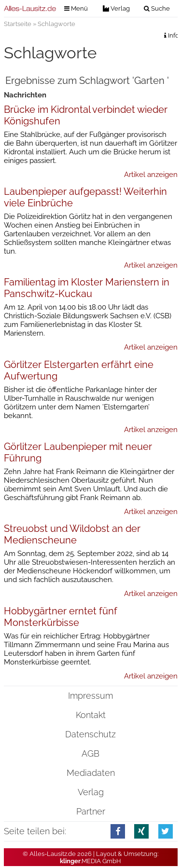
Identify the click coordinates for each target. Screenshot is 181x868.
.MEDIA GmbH (90, 861)
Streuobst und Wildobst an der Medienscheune (72, 534)
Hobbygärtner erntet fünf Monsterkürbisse (61, 617)
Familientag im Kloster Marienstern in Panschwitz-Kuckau (87, 288)
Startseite (18, 24)
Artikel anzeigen (151, 175)
